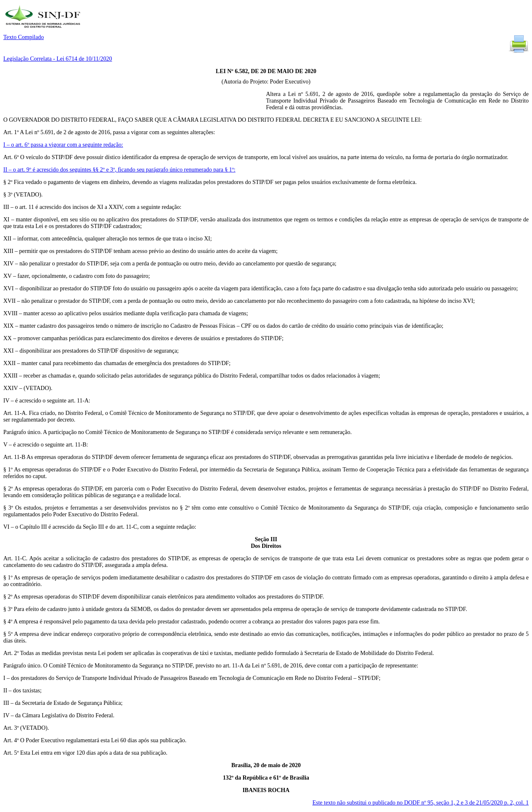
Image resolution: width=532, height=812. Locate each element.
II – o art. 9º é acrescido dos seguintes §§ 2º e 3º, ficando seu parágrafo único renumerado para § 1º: (119, 170)
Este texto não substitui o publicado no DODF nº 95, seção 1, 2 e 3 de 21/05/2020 (421, 803)
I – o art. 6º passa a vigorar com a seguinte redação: (63, 145)
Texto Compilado (23, 37)
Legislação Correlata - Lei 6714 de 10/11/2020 (58, 59)
